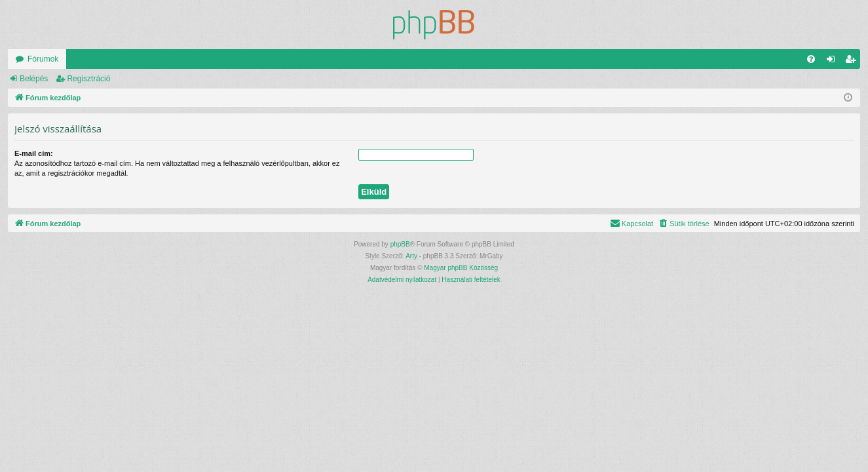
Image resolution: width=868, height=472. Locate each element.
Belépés (34, 79)
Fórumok (43, 59)
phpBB (400, 244)
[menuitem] (811, 59)
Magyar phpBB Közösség (461, 268)
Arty (411, 256)
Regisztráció (88, 79)
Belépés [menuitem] (834, 62)
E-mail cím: (34, 153)
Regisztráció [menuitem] (853, 62)
